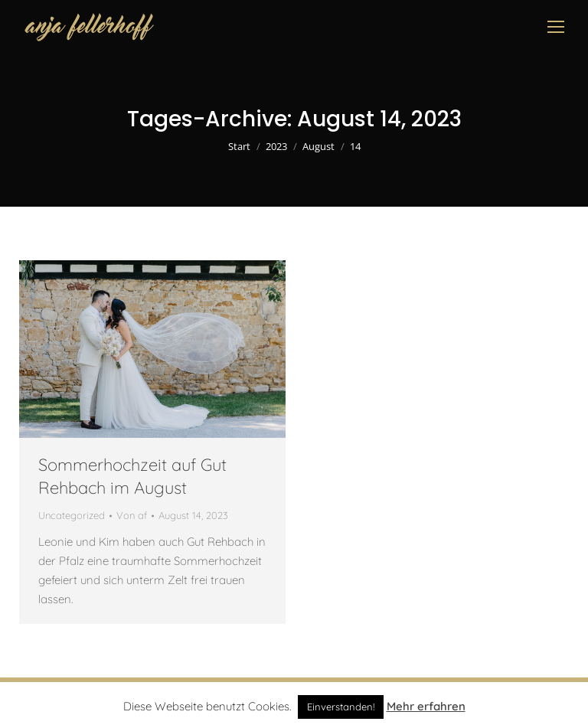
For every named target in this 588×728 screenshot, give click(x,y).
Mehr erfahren (426, 706)
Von (132, 515)
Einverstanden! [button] (341, 707)
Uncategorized (72, 515)
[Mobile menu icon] (556, 27)
